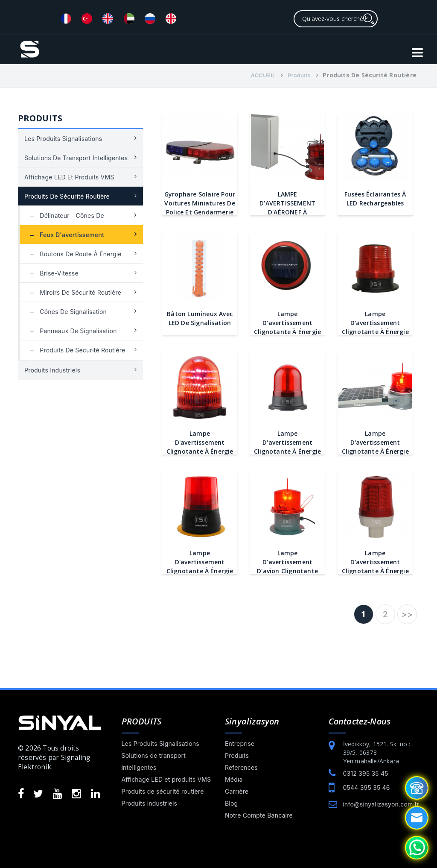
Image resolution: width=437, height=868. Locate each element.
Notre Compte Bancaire (259, 815)
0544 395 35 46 (367, 787)
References (241, 767)
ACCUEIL (263, 75)
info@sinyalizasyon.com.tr (381, 804)
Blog (231, 803)
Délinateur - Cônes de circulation (65, 218)
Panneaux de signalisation (71, 331)
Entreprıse (240, 743)
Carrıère (237, 791)
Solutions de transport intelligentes (76, 158)
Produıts (299, 75)
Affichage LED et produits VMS (69, 177)
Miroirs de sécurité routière (74, 292)
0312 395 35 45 (366, 773)
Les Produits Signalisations (63, 139)
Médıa (234, 779)
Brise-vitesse (52, 273)
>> (407, 614)
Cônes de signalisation (66, 312)
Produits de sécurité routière (67, 196)
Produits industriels (52, 370)
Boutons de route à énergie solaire (74, 257)
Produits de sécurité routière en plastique (76, 353)
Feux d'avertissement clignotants (65, 238)
